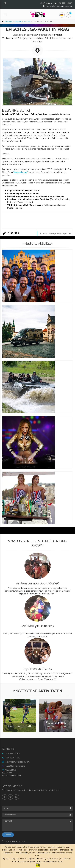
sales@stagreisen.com (15, 766)
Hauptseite (8, 21)
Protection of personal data (13, 841)
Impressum (7, 844)
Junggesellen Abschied (22, 21)
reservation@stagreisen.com (59, 6)
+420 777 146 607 (65, 3)
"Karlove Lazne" (20, 172)
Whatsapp (47, 3)
